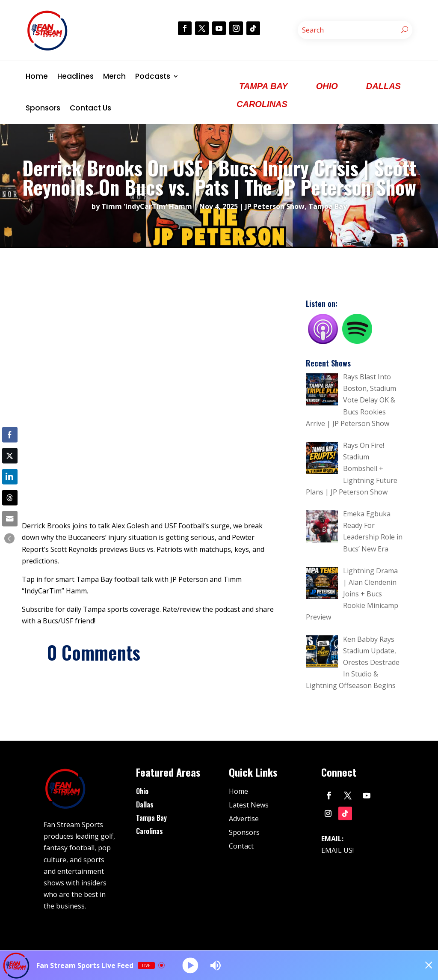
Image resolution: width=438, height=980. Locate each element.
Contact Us (90, 108)
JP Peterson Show (275, 206)
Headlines (75, 76)
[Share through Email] (10, 519)
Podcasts (153, 76)
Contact (241, 846)
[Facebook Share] (10, 435)
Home (37, 76)
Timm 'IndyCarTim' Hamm (147, 206)
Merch (114, 76)
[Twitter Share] (10, 456)
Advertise (244, 819)
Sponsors (43, 108)
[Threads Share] (10, 498)
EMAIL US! (337, 850)
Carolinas (149, 831)
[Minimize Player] (423, 965)
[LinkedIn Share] (10, 477)
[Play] (191, 965)
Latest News (249, 805)
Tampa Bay (328, 206)
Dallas (145, 804)
